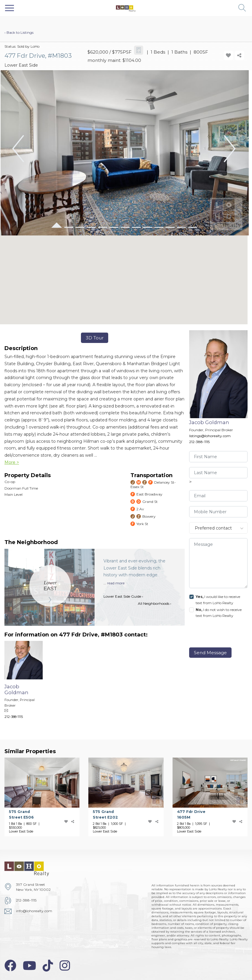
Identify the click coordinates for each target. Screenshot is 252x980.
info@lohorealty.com (34, 911)
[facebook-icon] (10, 966)
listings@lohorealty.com (210, 436)
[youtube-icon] (29, 966)
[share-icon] (240, 56)
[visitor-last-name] (218, 473)
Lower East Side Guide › (123, 596)
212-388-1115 (199, 442)
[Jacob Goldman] (28, 683)
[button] (242, 8)
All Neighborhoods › (155, 603)
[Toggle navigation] (9, 8)
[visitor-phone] (218, 512)
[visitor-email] (218, 496)
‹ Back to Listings (19, 32)
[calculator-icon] (139, 50)
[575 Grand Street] (46, 797)
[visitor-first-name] (218, 457)
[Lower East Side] (50, 586)
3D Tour (95, 338)
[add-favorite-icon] (229, 56)
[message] (218, 563)
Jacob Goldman (209, 422)
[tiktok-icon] (48, 966)
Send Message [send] (210, 653)
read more (116, 583)
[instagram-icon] (65, 966)
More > (12, 462)
